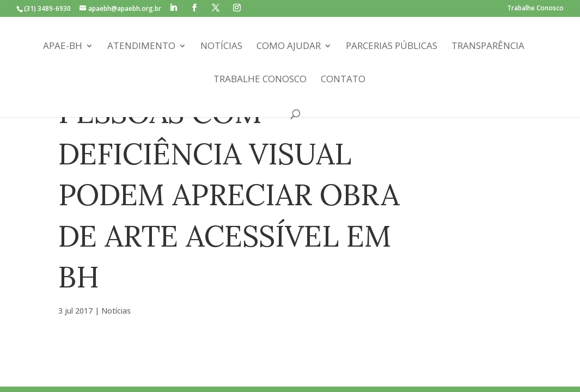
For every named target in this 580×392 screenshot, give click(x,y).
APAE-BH (63, 47)
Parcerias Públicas (392, 47)
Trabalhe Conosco (535, 9)
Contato (343, 80)
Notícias (221, 47)
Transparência (488, 47)
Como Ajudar (289, 47)
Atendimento (141, 47)
